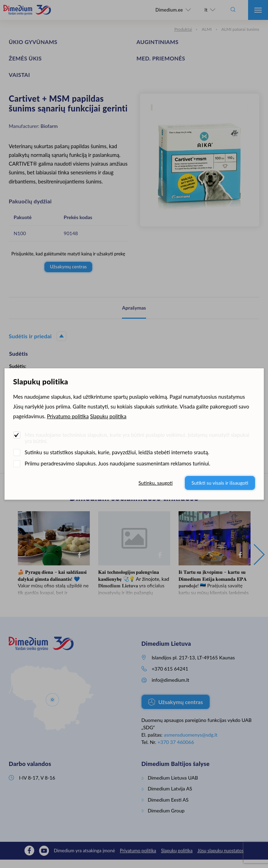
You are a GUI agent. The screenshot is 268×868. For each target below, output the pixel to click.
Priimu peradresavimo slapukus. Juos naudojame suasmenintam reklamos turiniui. (118, 463)
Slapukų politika (108, 416)
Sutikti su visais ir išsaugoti (220, 483)
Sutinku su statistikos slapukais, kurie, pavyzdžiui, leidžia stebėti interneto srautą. (117, 452)
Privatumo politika (68, 416)
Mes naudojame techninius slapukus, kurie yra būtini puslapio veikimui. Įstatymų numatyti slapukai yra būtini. (137, 438)
